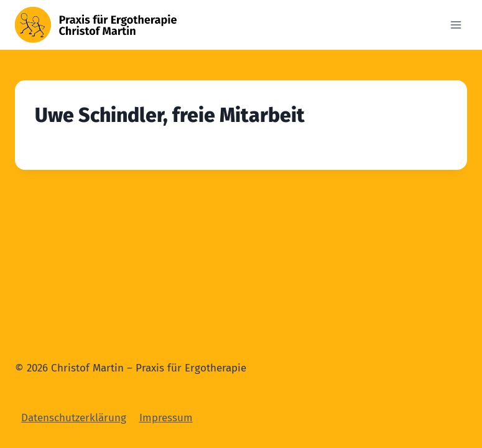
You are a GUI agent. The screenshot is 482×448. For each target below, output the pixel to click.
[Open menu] (456, 25)
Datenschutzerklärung (74, 418)
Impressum (166, 418)
